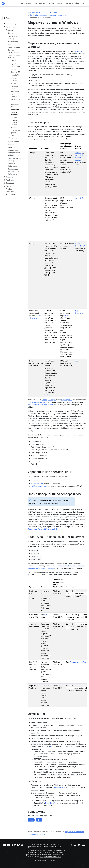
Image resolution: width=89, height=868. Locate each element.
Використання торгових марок (51, 857)
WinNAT (47, 395)
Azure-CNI (79, 155)
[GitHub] (75, 845)
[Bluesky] (18, 845)
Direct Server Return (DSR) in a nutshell (42, 529)
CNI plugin (52, 400)
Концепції (54, 13)
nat (76, 361)
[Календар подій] (84, 845)
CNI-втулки (78, 51)
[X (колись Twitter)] (22, 845)
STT (65, 318)
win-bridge (79, 153)
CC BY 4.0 (58, 847)
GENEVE (68, 316)
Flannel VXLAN (81, 246)
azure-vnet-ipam (37, 483)
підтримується (67, 400)
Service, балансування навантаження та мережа (49, 15)
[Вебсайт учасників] (70, 845)
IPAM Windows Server (39, 486)
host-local (35, 480)
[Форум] (8, 845)
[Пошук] (12, 18)
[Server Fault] (12, 845)
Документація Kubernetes (38, 13)
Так (31, 820)
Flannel (44, 400)
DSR (46, 615)
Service (30, 541)
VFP (51, 747)
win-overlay (80, 243)
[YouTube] (5, 845)
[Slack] (79, 845)
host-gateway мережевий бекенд (40, 405)
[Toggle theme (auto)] (84, 3)
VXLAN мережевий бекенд (38, 402)
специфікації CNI (59, 787)
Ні (39, 820)
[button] (78, 3)
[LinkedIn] (15, 845)
